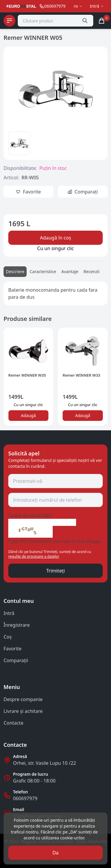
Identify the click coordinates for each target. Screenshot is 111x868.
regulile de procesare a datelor (34, 556)
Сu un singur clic (55, 248)
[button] (12, 379)
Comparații (16, 660)
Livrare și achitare (23, 711)
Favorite (13, 649)
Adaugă (28, 415)
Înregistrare (17, 625)
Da (55, 853)
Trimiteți (55, 571)
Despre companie (23, 699)
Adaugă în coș (55, 238)
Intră (9, 613)
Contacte (13, 723)
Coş (8, 637)
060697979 (25, 798)
